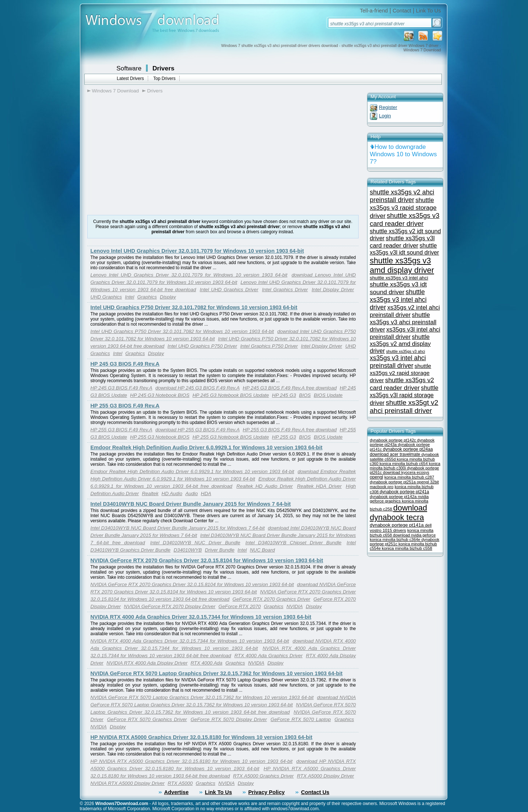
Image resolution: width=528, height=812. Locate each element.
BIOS (305, 395)
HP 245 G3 (284, 395)
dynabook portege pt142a (394, 497)
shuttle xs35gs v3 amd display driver (402, 265)
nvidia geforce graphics (399, 499)
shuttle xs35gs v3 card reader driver (405, 220)
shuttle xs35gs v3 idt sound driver (398, 288)
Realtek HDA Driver (319, 486)
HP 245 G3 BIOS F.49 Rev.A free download (290, 388)
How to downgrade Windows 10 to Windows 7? (404, 154)
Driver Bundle (220, 550)
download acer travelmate (396, 454)
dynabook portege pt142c (394, 440)
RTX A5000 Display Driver (326, 776)
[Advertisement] (149, 154)
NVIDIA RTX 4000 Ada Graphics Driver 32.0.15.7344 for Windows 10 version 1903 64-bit (201, 617)
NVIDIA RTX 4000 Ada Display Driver (147, 663)
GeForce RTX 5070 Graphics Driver (147, 719)
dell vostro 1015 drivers (401, 528)
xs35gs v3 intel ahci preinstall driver (398, 362)
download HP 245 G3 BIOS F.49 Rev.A (198, 388)
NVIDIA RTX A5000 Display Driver (128, 783)
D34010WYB (188, 550)
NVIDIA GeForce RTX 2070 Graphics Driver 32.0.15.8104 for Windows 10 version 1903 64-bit (207, 560)
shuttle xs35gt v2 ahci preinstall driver (404, 407)
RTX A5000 (180, 783)
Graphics (147, 297)
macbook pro (382, 487)
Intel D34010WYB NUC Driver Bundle (195, 543)
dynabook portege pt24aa (408, 449)
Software (129, 68)
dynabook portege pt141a (398, 525)
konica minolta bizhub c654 (404, 464)
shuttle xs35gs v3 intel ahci (399, 278)
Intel (130, 297)
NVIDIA (294, 606)
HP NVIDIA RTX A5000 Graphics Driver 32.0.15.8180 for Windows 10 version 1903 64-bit (201, 737)
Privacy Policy (266, 792)
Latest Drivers (131, 78)
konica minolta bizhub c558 (407, 548)
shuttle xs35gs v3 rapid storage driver (403, 208)
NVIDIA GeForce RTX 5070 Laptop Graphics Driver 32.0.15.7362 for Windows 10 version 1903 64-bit (217, 673)
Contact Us (315, 792)
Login (385, 116)
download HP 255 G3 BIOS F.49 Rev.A (198, 430)
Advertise (177, 792)
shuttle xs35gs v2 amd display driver (400, 344)
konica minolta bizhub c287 (409, 477)
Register (388, 107)
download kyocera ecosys (406, 472)
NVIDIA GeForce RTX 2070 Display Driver (170, 606)
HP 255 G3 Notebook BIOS (160, 437)
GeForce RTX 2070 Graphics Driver (271, 599)
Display (168, 297)
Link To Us (428, 11)
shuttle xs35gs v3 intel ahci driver (398, 300)
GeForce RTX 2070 (240, 606)
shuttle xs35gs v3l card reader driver (402, 242)
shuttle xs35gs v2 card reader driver (402, 384)
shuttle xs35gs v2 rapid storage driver (401, 373)
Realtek (150, 493)
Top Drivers (164, 78)
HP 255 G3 (284, 437)
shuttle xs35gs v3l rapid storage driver (404, 395)
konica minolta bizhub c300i (405, 466)
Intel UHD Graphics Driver (229, 290)
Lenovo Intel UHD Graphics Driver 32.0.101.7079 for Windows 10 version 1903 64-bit (197, 251)
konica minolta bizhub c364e (396, 539)
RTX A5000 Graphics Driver (263, 776)
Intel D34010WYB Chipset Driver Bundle (293, 543)
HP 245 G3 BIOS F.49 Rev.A (125, 364)
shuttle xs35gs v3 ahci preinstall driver (403, 322)
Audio (191, 493)
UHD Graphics (106, 297)
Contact (402, 11)
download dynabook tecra (399, 513)
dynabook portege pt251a (393, 482)
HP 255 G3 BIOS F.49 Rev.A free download (290, 430)
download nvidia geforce (414, 535)
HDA (206, 493)
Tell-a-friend (374, 11)
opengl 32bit (428, 482)
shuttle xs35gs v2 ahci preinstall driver (402, 196)
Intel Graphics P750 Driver (269, 346)
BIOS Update (328, 395)
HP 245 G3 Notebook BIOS (160, 395)
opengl (377, 477)
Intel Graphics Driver (285, 290)
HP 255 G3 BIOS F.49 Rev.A (125, 406)
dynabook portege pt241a (405, 492)
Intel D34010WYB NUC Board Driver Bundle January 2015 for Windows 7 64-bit (191, 504)
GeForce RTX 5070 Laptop (301, 719)
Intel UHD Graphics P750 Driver (202, 346)
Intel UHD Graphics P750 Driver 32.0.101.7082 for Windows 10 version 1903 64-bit (194, 307)
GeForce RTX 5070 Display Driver (229, 719)
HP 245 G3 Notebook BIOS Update (231, 395)
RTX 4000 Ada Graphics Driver (268, 656)
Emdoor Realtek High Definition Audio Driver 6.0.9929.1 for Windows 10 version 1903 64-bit (207, 447)
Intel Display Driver (333, 290)
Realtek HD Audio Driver (265, 486)
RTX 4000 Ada (207, 663)
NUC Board (262, 550)
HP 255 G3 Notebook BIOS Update (231, 437)
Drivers (164, 68)
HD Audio (172, 493)
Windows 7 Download (115, 91)
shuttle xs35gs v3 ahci (406, 351)
